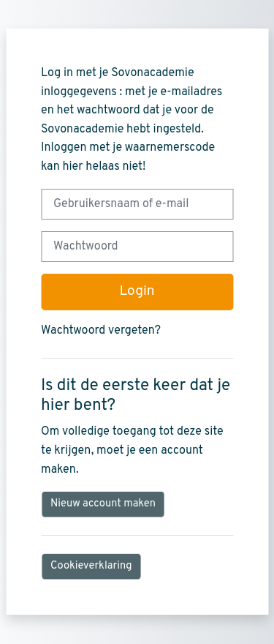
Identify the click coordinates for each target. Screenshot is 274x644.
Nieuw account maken (103, 504)
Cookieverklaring (91, 566)
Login (137, 291)
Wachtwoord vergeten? (101, 331)
